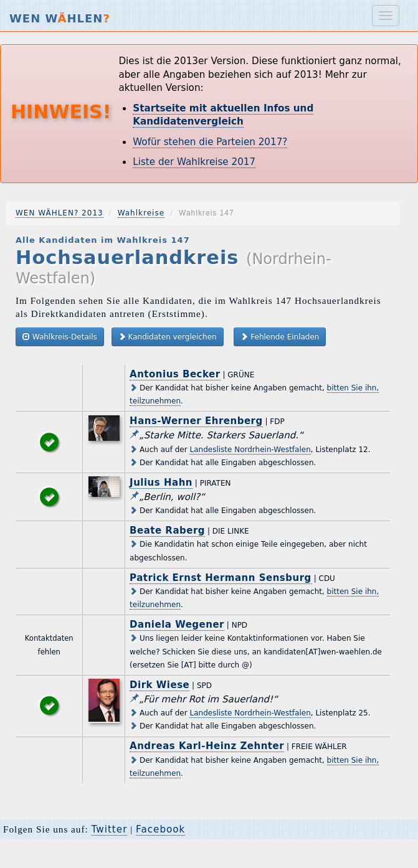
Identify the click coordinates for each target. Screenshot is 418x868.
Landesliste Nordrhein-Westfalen (250, 450)
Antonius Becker (175, 374)
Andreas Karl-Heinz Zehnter (207, 746)
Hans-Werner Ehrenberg (196, 421)
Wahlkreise (141, 213)
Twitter (110, 829)
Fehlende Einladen (280, 337)
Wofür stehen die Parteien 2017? (210, 142)
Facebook (160, 829)
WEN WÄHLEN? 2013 (59, 213)
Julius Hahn (161, 483)
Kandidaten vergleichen (168, 337)
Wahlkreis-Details (60, 337)
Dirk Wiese (159, 685)
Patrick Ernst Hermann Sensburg (221, 578)
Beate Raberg (167, 531)
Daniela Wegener (177, 625)
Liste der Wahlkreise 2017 (194, 162)
